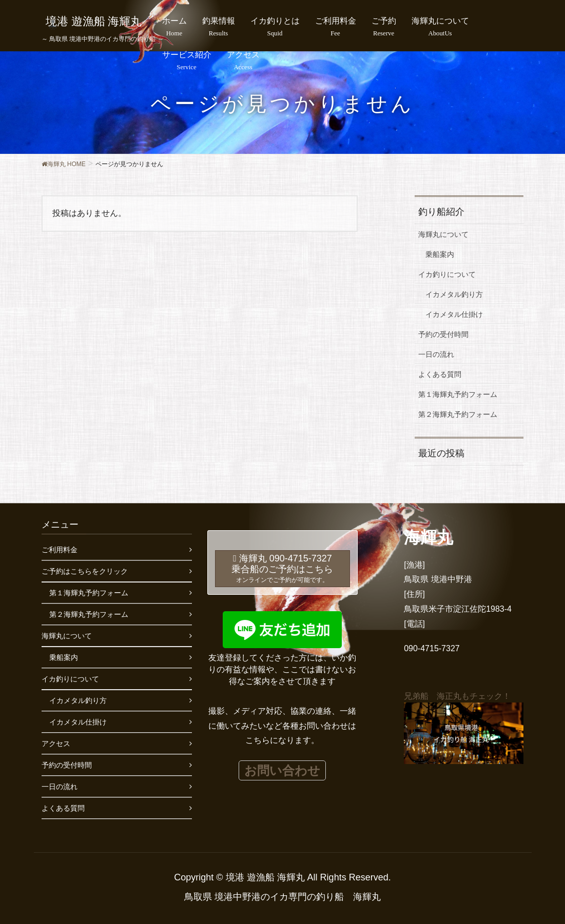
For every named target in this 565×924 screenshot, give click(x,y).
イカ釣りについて (447, 274)
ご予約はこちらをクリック (85, 571)
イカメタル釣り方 (454, 294)
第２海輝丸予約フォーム (458, 414)
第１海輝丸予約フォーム (458, 394)
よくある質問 (440, 374)
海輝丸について (443, 234)
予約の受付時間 (443, 334)
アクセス (56, 744)
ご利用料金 (60, 550)
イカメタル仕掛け (454, 314)
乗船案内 (440, 254)
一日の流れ (436, 354)
